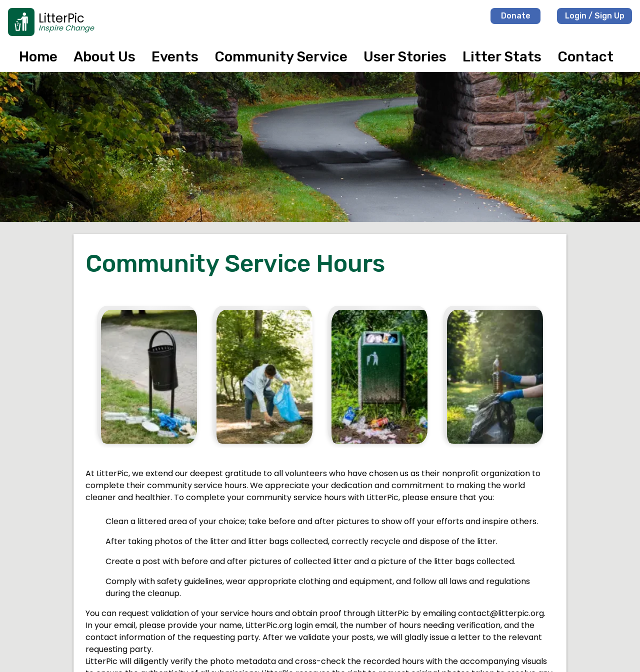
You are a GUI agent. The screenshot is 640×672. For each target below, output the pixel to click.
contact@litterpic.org (501, 613)
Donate (516, 16)
